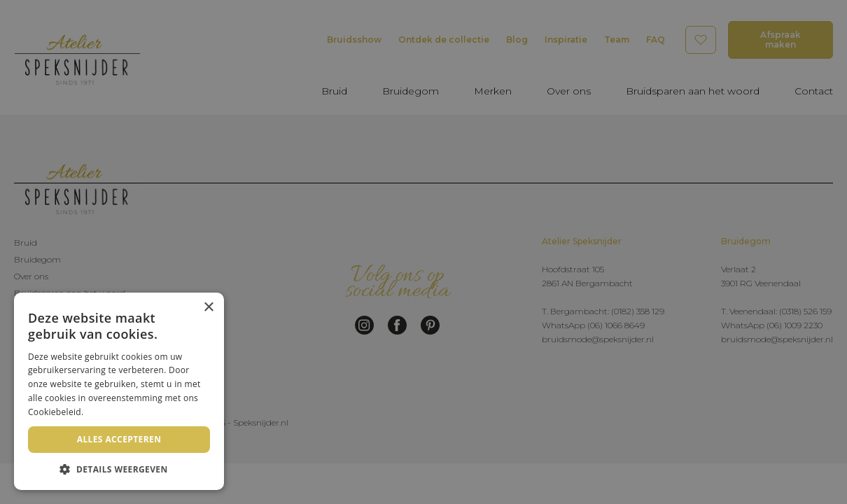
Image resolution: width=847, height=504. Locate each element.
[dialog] (423, 252)
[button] (119, 469)
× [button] (208, 308)
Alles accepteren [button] (119, 439)
